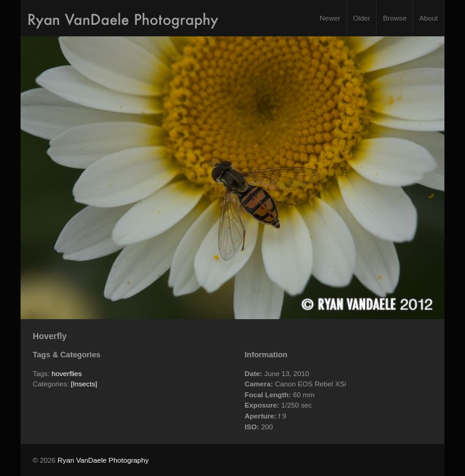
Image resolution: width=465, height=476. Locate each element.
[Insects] (84, 384)
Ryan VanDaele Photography (103, 460)
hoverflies (67, 373)
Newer (330, 18)
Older (362, 18)
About (428, 18)
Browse (394, 18)
